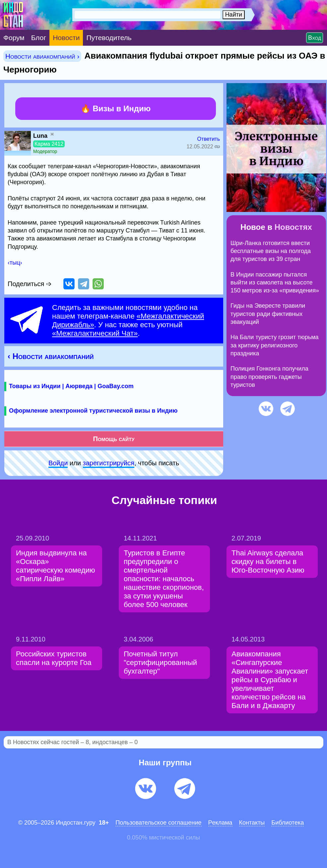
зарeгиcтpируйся (109, 463)
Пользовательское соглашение (158, 823)
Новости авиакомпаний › (42, 56)
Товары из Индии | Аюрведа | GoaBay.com (71, 386)
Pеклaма (220, 823)
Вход (315, 38)
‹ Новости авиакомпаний (51, 356)
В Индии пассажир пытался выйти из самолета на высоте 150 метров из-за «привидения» (275, 283)
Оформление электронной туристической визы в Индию (93, 411)
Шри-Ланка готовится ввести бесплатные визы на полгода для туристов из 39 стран (271, 251)
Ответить (209, 139)
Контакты (252, 823)
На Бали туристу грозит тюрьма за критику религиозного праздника (275, 345)
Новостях (293, 227)
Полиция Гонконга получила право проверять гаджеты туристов (269, 377)
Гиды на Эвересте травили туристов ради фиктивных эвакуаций (268, 314)
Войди (58, 463)
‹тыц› (15, 263)
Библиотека (288, 823)
